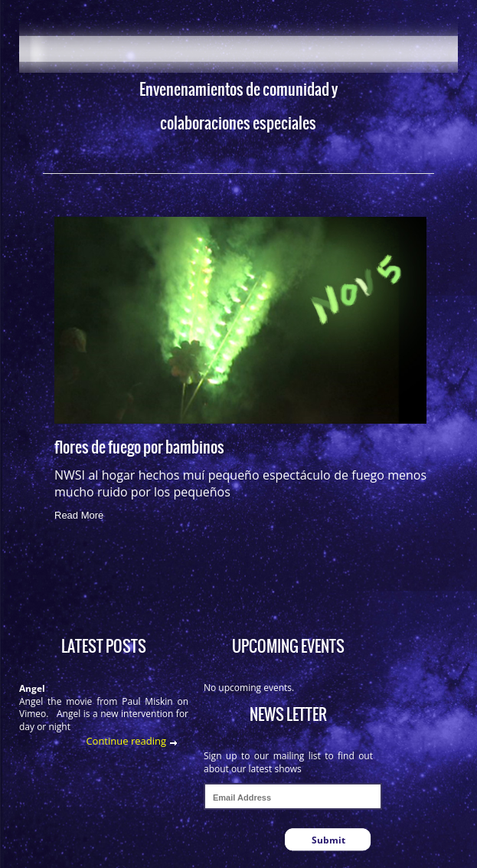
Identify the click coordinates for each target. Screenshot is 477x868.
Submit (328, 840)
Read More (79, 515)
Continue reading (126, 741)
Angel (32, 688)
